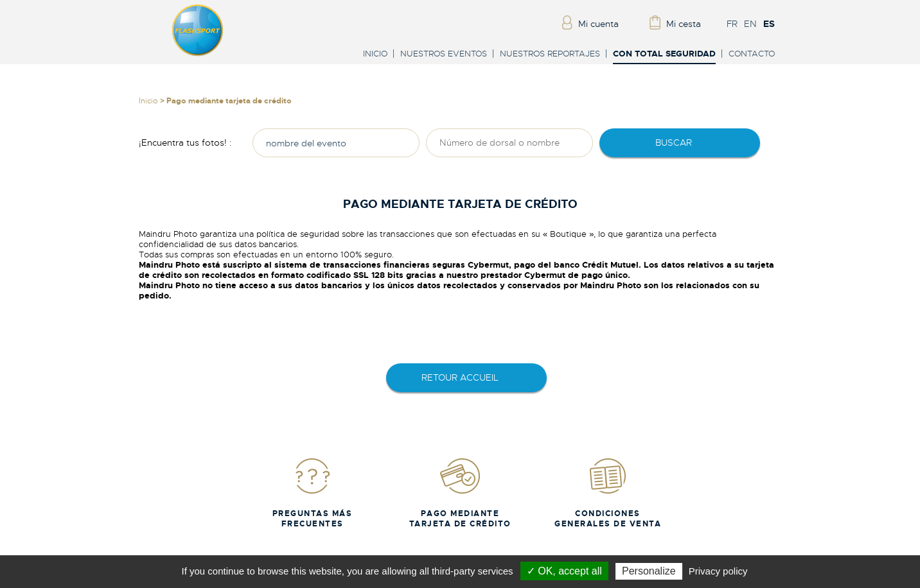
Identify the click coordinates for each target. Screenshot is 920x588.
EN (750, 24)
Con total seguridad (664, 54)
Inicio (375, 54)
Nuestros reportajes (550, 54)
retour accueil (460, 377)
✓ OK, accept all (564, 571)
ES (769, 24)
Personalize (649, 571)
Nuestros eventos (444, 54)
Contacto (752, 54)
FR (732, 24)
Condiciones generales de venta (608, 493)
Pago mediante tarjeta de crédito (460, 493)
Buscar (674, 143)
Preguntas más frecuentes (313, 493)
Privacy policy (718, 571)
